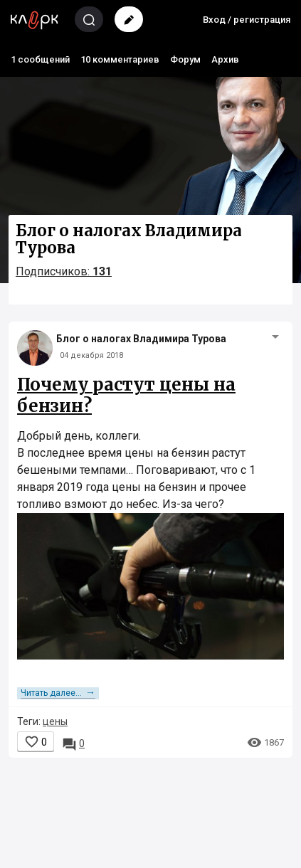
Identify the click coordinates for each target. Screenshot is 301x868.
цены (55, 721)
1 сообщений (40, 59)
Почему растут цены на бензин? (126, 395)
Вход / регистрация (247, 20)
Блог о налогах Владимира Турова (141, 339)
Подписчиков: (64, 271)
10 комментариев (120, 59)
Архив (225, 59)
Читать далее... (58, 693)
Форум (185, 59)
